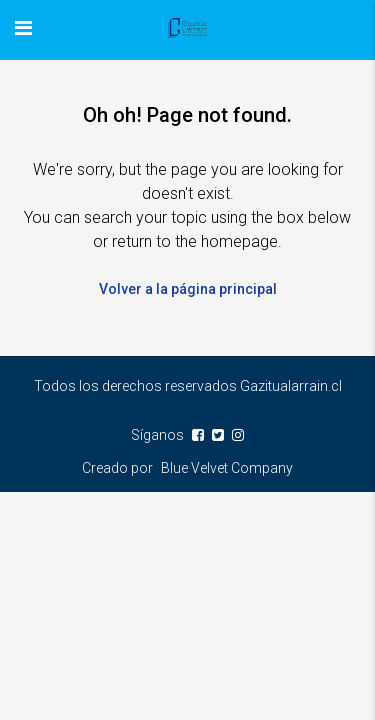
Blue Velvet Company (227, 468)
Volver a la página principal (188, 289)
